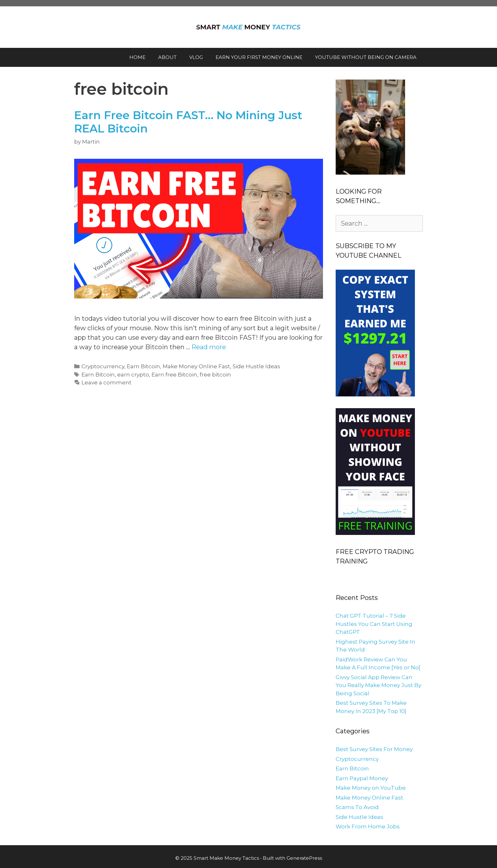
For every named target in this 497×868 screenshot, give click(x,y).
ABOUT (167, 57)
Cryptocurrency (103, 366)
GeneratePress (304, 858)
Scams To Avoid (357, 807)
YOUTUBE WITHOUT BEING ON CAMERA (366, 57)
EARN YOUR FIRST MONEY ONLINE (259, 57)
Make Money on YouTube (371, 788)
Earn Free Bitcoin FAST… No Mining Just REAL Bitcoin (188, 122)
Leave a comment (106, 383)
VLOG (196, 57)
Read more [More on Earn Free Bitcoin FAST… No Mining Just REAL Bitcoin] (209, 347)
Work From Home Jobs (368, 826)
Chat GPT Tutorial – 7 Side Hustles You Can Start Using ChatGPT (374, 624)
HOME (137, 57)
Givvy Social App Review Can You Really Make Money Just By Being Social (378, 685)
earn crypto (133, 375)
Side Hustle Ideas (256, 366)
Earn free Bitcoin (174, 375)
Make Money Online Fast (196, 366)
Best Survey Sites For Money (374, 749)
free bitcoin (215, 375)
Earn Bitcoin (143, 366)
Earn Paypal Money (362, 778)
